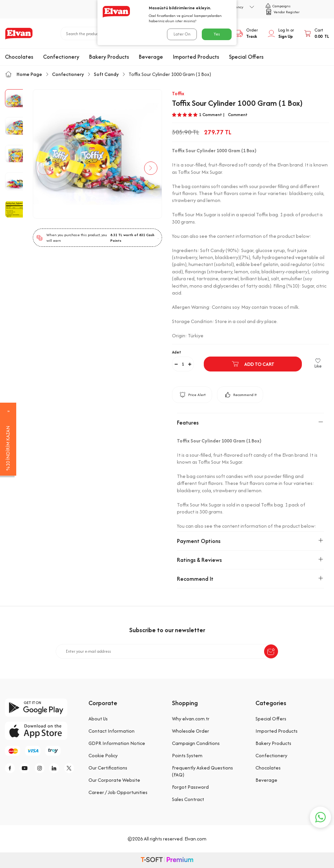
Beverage (151, 57)
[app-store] (42, 731)
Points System (187, 755)
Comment (238, 115)
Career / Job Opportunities (118, 792)
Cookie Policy (103, 755)
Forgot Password (190, 787)
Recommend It (240, 395)
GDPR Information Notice (117, 743)
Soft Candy (106, 74)
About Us (98, 719)
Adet (177, 352)
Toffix (178, 93)
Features (250, 423)
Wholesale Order (191, 731)
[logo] (19, 33)
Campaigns (278, 6)
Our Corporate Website (114, 780)
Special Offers (246, 57)
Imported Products (196, 57)
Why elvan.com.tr (191, 719)
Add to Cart (253, 364)
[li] (56, 768)
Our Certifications (108, 768)
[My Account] (281, 33)
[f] (12, 768)
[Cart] (316, 33)
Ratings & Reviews (250, 560)
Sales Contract (188, 799)
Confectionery (61, 57)
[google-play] (42, 708)
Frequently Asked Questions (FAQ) (202, 771)
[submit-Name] (271, 651)
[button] (44, 168)
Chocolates (19, 57)
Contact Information (111, 731)
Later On (182, 34)
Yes (217, 34)
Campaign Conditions (196, 743)
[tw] (71, 768)
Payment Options (250, 541)
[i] (41, 768)
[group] (97, 154)
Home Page (24, 74)
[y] (27, 768)
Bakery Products (109, 57)
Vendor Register (282, 12)
